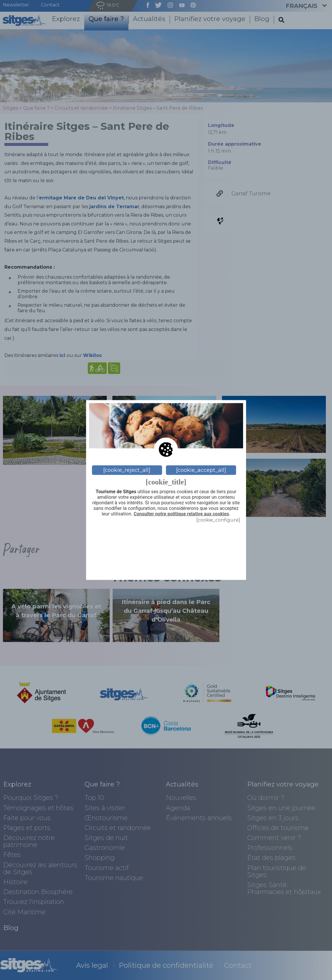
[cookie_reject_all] (127, 470)
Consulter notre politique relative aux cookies (181, 514)
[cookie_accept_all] (201, 470)
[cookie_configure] (218, 520)
